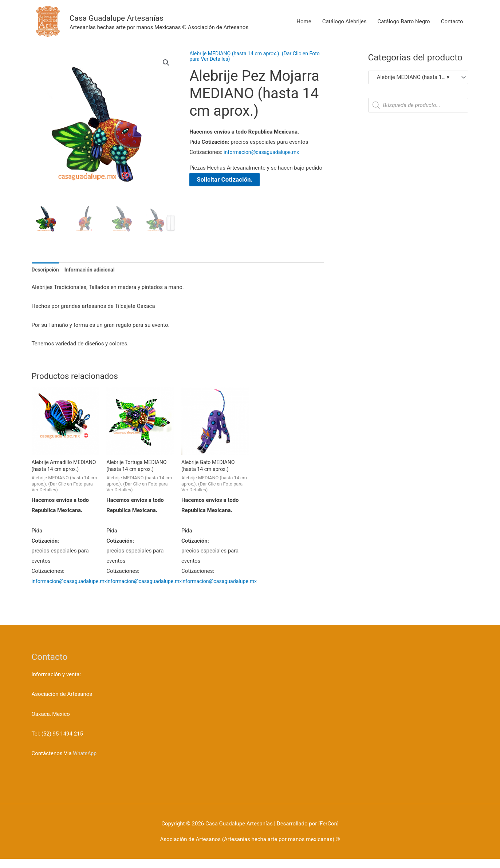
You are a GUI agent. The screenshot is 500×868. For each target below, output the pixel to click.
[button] (166, 63)
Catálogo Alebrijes (345, 27)
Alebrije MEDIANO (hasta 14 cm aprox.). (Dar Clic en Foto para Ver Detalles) (252, 56)
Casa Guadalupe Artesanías (146, 22)
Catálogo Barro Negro (403, 27)
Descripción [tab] (46, 269)
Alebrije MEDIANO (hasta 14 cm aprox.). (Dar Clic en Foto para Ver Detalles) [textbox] (415, 77)
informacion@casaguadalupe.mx (264, 152)
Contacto (452, 27)
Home (304, 27)
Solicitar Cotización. (226, 180)
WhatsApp (85, 762)
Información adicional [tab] (93, 269)
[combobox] (418, 77)
